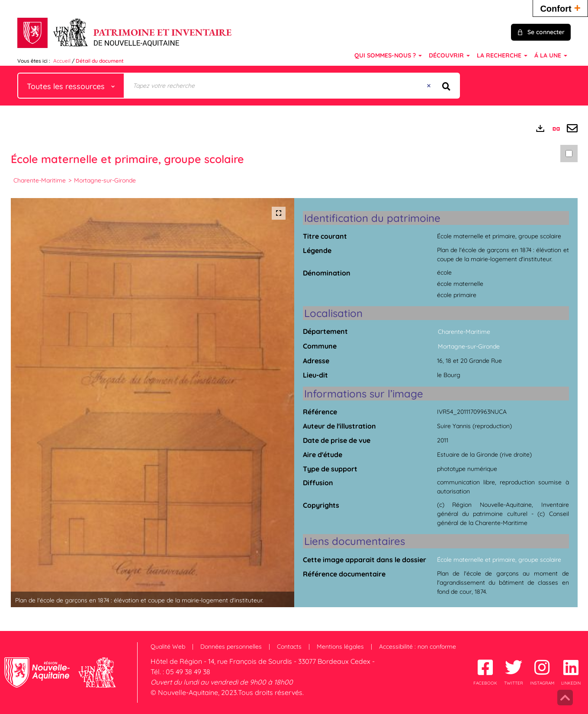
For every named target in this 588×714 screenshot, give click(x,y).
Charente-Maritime (40, 180)
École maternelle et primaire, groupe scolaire (499, 560)
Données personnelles (231, 647)
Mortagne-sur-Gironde (105, 180)
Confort (560, 8)
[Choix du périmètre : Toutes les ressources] (71, 86)
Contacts (289, 647)
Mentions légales (340, 647)
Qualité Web (168, 647)
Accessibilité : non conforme (418, 647)
